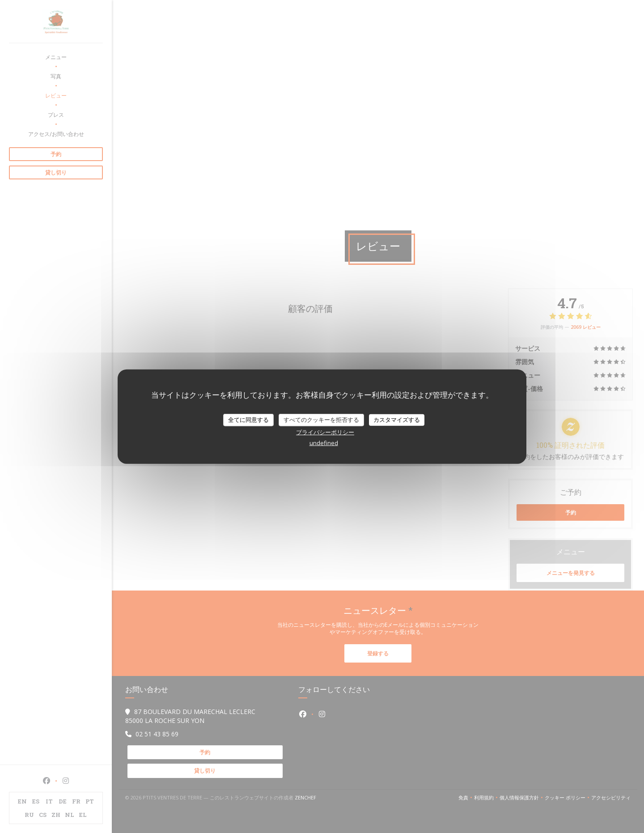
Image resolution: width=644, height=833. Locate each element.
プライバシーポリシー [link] (325, 432)
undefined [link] (324, 442)
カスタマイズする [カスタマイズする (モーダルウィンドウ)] (397, 420)
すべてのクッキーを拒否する (321, 420)
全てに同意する (248, 420)
